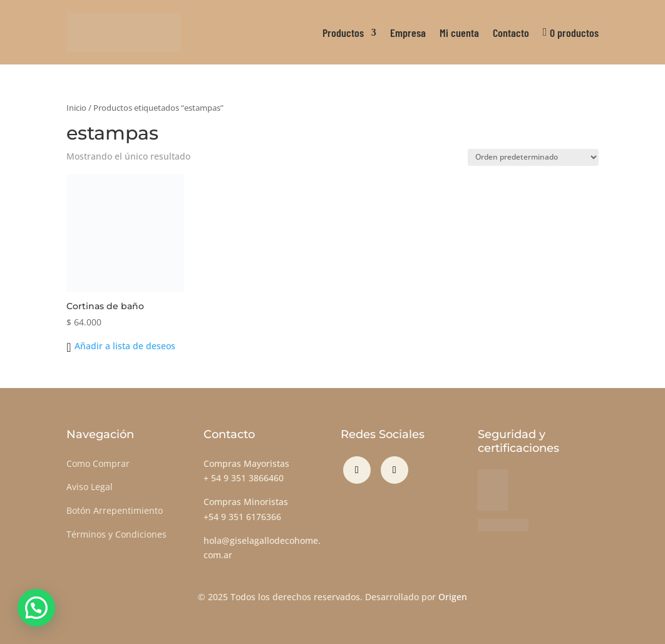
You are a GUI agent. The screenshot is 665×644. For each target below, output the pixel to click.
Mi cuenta (459, 33)
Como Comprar (98, 463)
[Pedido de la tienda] (533, 157)
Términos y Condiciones (116, 534)
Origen (453, 597)
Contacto (511, 33)
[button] (121, 346)
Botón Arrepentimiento (115, 510)
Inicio (76, 108)
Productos (343, 33)
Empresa (408, 33)
